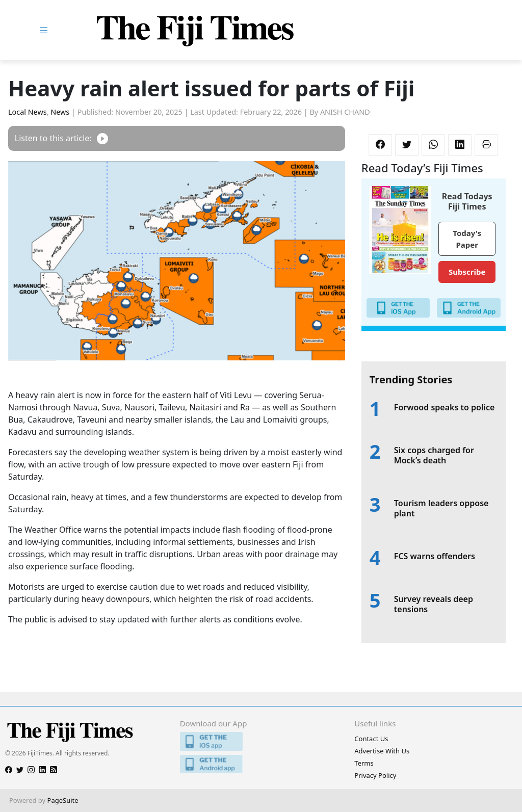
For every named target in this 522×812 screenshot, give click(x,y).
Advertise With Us (382, 751)
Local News (28, 112)
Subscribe (467, 272)
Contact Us (371, 739)
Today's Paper (467, 239)
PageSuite (63, 800)
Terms (364, 763)
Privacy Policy (375, 775)
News (60, 112)
